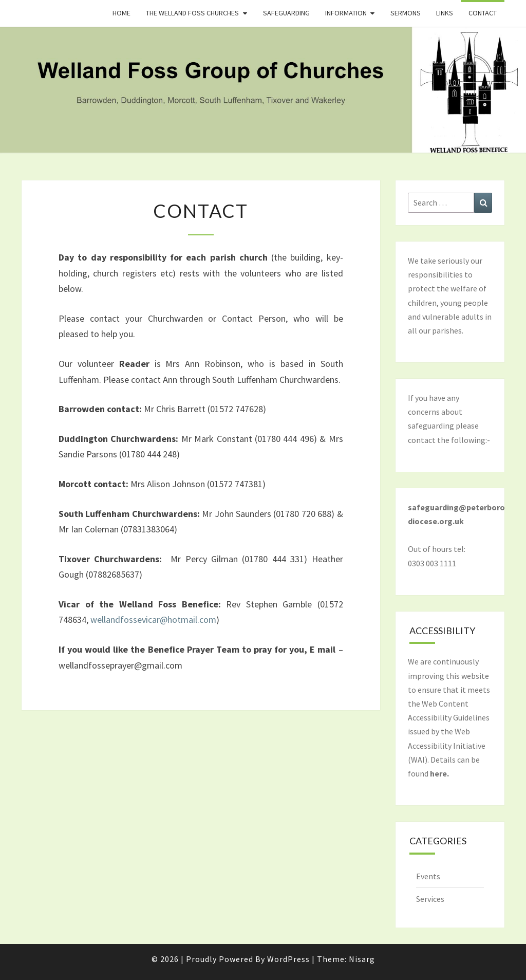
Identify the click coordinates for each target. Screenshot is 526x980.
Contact (483, 13)
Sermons (406, 13)
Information (346, 13)
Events (428, 876)
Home (121, 13)
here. (439, 773)
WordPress (288, 959)
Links (445, 13)
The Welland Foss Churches (192, 13)
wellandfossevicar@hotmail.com (153, 620)
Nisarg (362, 959)
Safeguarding (286, 13)
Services (430, 899)
